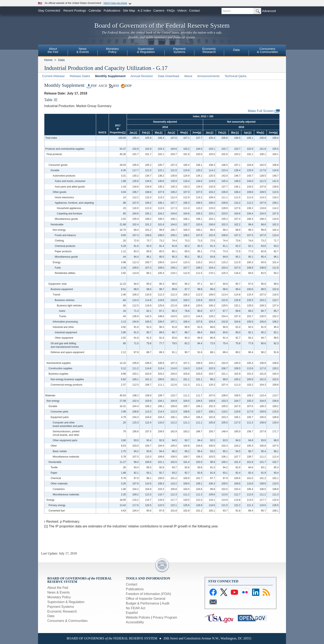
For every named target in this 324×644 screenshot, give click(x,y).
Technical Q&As (236, 76)
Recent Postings (75, 10)
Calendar (95, 10)
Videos (182, 10)
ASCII (102, 86)
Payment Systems (61, 607)
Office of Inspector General (146, 599)
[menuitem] (53, 51)
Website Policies (138, 617)
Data (236, 50)
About (188, 76)
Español (132, 613)
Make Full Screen (264, 111)
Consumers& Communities (267, 50)
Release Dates (80, 76)
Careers (159, 10)
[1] (124, 133)
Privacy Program (165, 617)
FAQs (171, 10)
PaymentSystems (179, 50)
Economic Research (62, 611)
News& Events (83, 50)
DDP (126, 86)
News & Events (58, 592)
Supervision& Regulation (146, 50)
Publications (112, 10)
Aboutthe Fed (53, 50)
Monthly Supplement (110, 76)
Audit (166, 603)
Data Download (169, 76)
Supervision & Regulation (66, 602)
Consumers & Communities (67, 621)
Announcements (208, 76)
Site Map (129, 10)
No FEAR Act (136, 608)
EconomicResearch (209, 50)
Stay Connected (49, 10)
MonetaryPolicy (113, 50)
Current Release (53, 76)
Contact (194, 10)
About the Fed (58, 588)
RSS (114, 86)
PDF (92, 86)
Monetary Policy (59, 597)
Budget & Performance (143, 603)
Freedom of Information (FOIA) (148, 594)
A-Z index (144, 10)
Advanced (269, 11)
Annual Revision (142, 76)
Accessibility (135, 622)
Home (48, 60)
